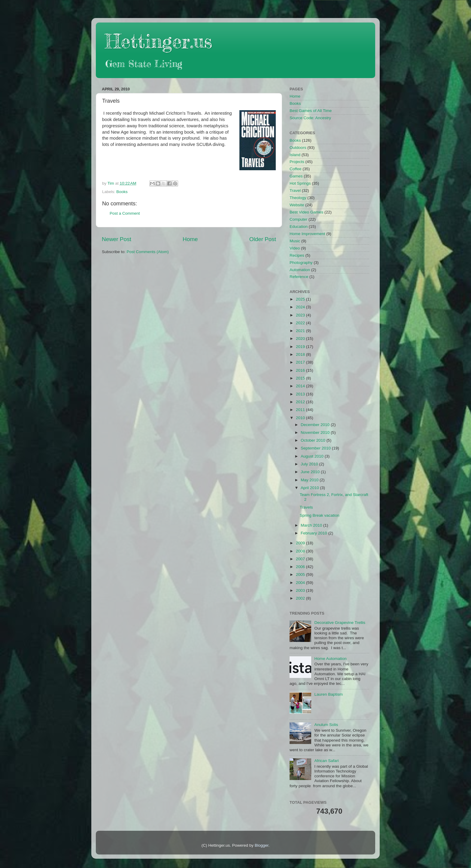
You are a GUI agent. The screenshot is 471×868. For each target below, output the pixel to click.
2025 (301, 299)
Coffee (296, 169)
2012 (301, 402)
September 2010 (316, 448)
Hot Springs (300, 183)
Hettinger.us (158, 41)
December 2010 (316, 425)
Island (295, 155)
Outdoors (298, 148)
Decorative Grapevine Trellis (340, 623)
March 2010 (312, 525)
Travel (295, 191)
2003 (301, 590)
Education (299, 227)
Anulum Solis (326, 725)
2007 (301, 559)
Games (296, 176)
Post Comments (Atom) (148, 252)
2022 (301, 323)
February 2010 (315, 533)
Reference (299, 277)
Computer (298, 219)
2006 (301, 567)
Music (295, 241)
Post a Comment (125, 213)
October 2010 (314, 440)
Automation (300, 270)
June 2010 (311, 472)
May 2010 (310, 480)
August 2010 (313, 456)
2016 (301, 370)
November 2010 (316, 432)
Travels (306, 507)
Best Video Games (306, 212)
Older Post (263, 239)
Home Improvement (307, 234)
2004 (301, 583)
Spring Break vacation (320, 515)
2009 (301, 543)
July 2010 (310, 464)
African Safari (326, 761)
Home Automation (330, 659)
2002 (301, 598)
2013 (301, 394)
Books (122, 192)
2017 (301, 362)
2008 (301, 551)
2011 (301, 410)
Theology (298, 198)
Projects (297, 162)
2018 (301, 354)
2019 (301, 347)
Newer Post (117, 239)
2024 (301, 307)
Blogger (262, 845)
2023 (301, 315)
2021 (301, 331)
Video (295, 248)
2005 (301, 575)
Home (190, 239)
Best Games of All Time (311, 111)
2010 (301, 418)
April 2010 (310, 488)
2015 (301, 378)
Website (297, 205)
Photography (301, 263)
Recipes (297, 255)
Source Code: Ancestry (310, 118)
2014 (301, 386)
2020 (301, 339)
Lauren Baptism (328, 694)
